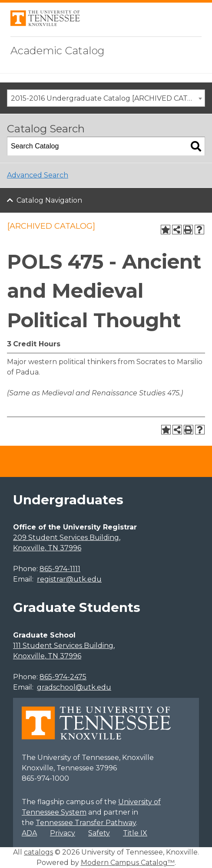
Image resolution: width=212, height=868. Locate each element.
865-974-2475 (63, 677)
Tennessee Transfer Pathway (86, 823)
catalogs (38, 852)
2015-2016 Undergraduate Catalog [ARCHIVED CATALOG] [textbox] (108, 98)
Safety (99, 833)
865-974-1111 (60, 569)
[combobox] (106, 98)
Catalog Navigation (49, 200)
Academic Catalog (58, 51)
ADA (29, 833)
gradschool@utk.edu (74, 687)
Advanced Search (38, 175)
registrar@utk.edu (69, 579)
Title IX (135, 833)
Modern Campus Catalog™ (128, 863)
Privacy (63, 833)
